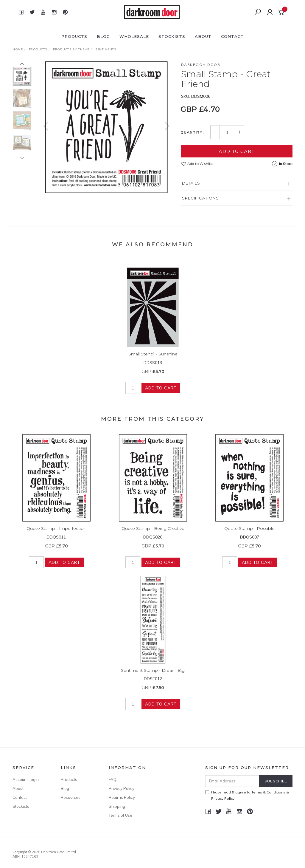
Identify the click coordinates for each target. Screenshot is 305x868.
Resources (71, 797)
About (203, 36)
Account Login (26, 779)
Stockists (172, 36)
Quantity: (192, 132)
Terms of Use (120, 815)
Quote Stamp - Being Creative (153, 534)
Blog (103, 36)
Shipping (117, 806)
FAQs (114, 779)
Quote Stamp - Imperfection (56, 534)
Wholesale (134, 36)
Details (191, 183)
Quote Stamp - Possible (249, 534)
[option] (106, 127)
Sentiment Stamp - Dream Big (153, 676)
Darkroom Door (201, 65)
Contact (232, 36)
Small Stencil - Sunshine (153, 360)
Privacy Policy (122, 788)
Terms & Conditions (268, 792)
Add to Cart (237, 151)
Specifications (200, 198)
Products (74, 36)
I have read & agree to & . (247, 795)
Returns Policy (122, 797)
